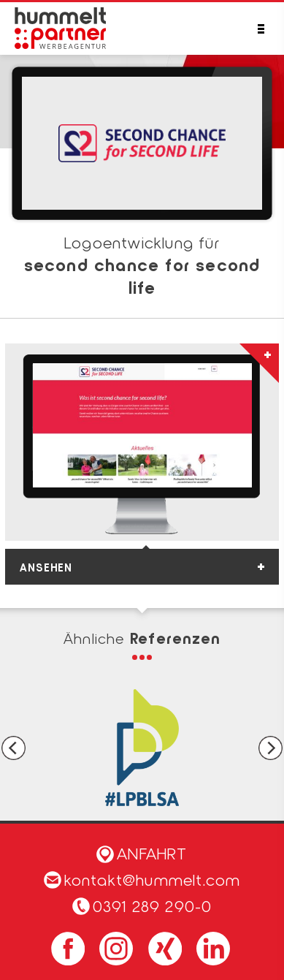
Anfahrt (142, 853)
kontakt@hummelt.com (142, 879)
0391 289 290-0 (153, 905)
